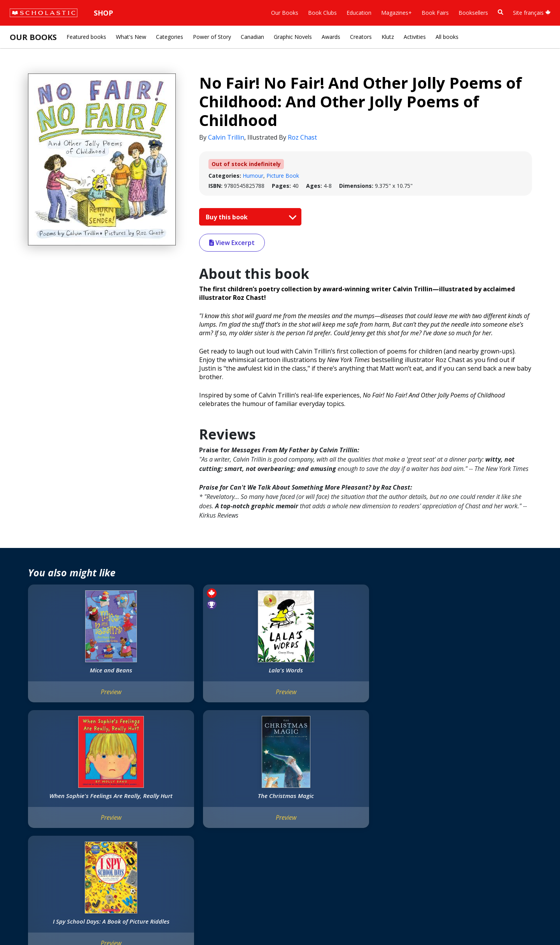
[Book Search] (500, 12)
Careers (23, 855)
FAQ (110, 799)
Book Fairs (435, 13)
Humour (253, 176)
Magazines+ (396, 13)
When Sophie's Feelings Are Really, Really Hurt (279, 674)
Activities (415, 37)
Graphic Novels (293, 37)
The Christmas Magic (381, 670)
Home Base (195, 780)
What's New (131, 37)
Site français (532, 13)
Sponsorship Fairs (36, 836)
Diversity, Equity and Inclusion (50, 808)
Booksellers (473, 13)
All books (447, 37)
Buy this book (249, 217)
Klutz (388, 37)
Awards (331, 37)
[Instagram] (240, 782)
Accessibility (28, 818)
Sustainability (31, 846)
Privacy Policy (56, 922)
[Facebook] (255, 782)
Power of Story (212, 37)
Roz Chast (302, 137)
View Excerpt (232, 243)
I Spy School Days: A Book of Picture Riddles (483, 674)
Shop (103, 13)
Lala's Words (177, 670)
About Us (25, 780)
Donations (26, 827)
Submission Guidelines (41, 864)
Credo (21, 790)
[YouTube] (270, 782)
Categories (170, 37)
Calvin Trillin (226, 137)
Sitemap (24, 922)
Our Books (285, 13)
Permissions (120, 790)
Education (359, 13)
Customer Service (258, 792)
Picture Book (283, 176)
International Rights (129, 780)
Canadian (252, 37)
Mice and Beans (74, 670)
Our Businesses (32, 799)
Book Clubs (322, 13)
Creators (361, 37)
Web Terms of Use (99, 922)
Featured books (86, 37)
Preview (74, 700)
